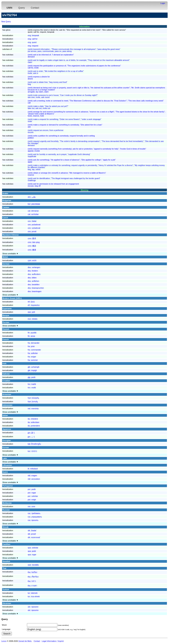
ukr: (33, 607)
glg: (32, 377)
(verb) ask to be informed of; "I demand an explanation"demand (51, 56)
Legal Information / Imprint (53, 641)
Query (21, 8)
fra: (34, 343)
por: (32, 489)
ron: (31, 506)
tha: (32, 572)
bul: (34, 204)
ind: (33, 408)
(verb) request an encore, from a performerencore (46, 131)
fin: (32, 333)
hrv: (32, 384)
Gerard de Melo (25, 641)
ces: (32, 221)
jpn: (31, 433)
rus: (34, 513)
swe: (33, 565)
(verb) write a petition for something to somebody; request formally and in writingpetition (61, 137)
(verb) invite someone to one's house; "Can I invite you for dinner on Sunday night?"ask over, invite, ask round (63, 96)
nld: (32, 475)
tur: (33, 593)
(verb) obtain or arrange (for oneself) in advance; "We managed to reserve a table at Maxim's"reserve (67, 174)
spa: (33, 548)
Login (163, 3)
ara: (32, 197)
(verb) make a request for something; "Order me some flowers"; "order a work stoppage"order (65, 120)
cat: (33, 211)
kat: (34, 444)
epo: (31, 312)
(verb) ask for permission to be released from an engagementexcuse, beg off (53, 185)
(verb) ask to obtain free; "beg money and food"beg (48, 83)
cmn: (32, 238)
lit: (33, 469)
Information (84, 26)
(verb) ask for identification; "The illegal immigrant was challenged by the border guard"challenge (64, 179)
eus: (33, 319)
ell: (31, 302)
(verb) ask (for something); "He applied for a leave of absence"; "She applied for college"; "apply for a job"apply (72, 161)
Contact (35, 8)
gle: (34, 367)
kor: (32, 451)
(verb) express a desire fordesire (39, 78)
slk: (32, 530)
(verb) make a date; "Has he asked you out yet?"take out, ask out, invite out (48, 107)
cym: (32, 260)
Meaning (84, 190)
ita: (33, 419)
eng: (33, 35)
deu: (34, 267)
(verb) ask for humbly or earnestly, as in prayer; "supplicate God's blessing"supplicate (59, 155)
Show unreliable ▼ (10, 254)
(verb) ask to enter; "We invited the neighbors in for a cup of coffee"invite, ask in (56, 72)
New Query (6, 21)
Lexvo (4, 641)
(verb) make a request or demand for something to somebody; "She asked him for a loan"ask (65, 126)
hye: (33, 398)
